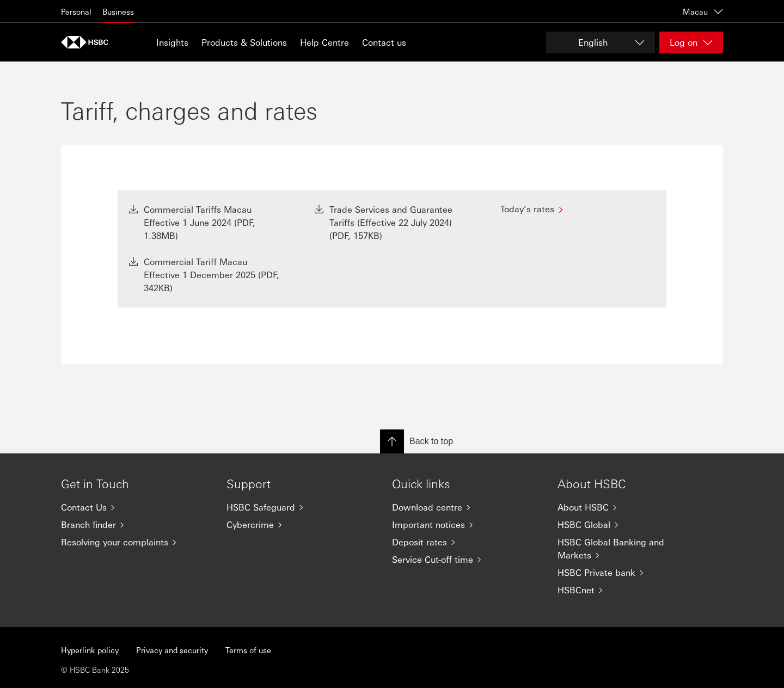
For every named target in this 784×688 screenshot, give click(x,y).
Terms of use (248, 650)
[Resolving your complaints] (135, 542)
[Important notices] (466, 525)
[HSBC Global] (632, 525)
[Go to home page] (88, 42)
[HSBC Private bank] (632, 573)
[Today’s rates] (578, 209)
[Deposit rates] (466, 542)
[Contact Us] (135, 507)
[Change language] (601, 42)
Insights (172, 42)
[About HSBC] (632, 507)
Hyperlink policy (90, 650)
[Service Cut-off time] (466, 560)
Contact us (384, 42)
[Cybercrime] (301, 525)
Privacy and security (172, 650)
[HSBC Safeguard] (301, 507)
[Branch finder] (135, 525)
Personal (76, 11)
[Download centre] (466, 507)
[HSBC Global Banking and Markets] (632, 549)
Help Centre (324, 42)
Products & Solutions (244, 42)
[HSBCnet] (632, 590)
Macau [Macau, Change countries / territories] (703, 11)
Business (118, 11)
